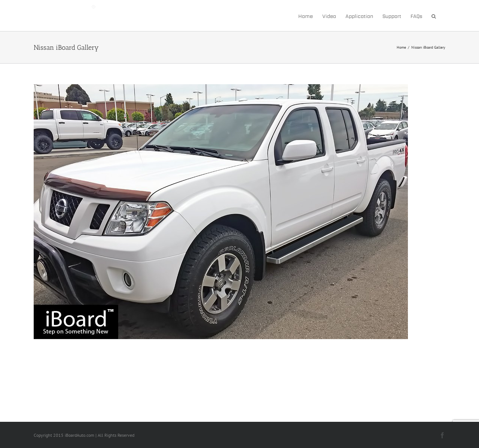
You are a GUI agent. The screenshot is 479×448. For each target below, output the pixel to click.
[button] (434, 16)
